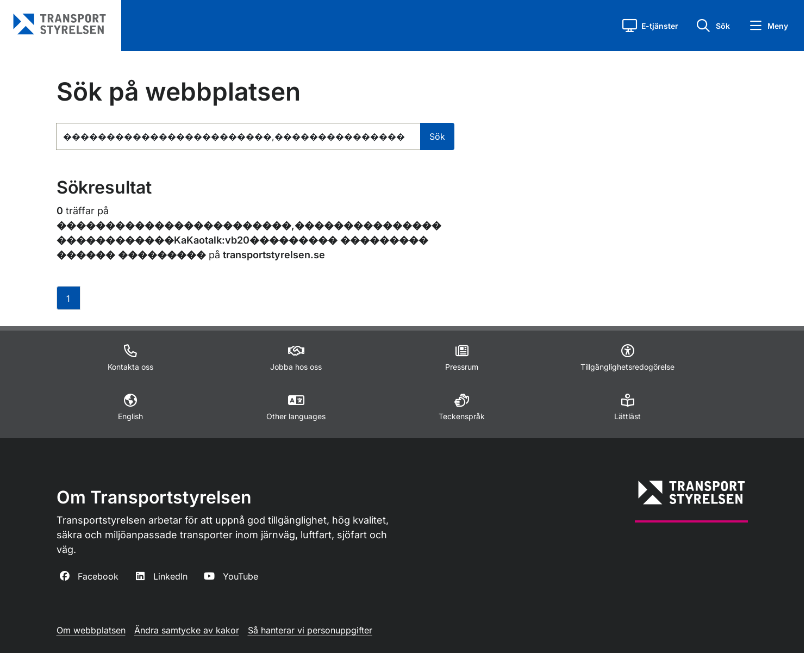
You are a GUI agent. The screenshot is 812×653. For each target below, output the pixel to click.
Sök (437, 136)
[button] (650, 26)
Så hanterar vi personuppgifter (310, 630)
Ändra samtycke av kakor (187, 630)
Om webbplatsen (91, 630)
